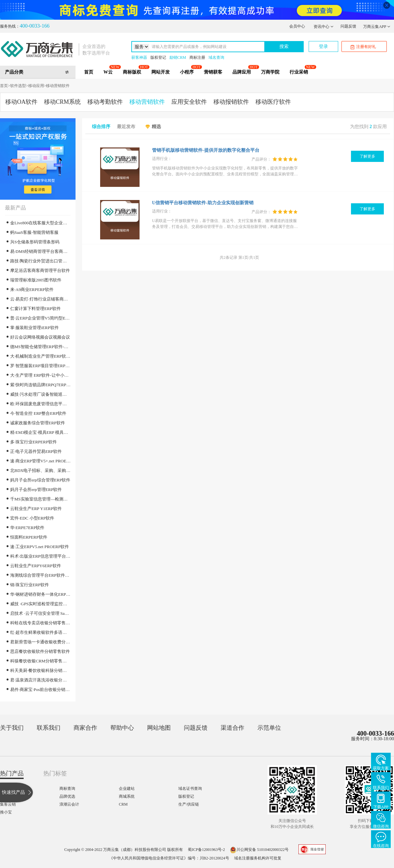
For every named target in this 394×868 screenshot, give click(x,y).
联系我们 (49, 728)
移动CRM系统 (62, 102)
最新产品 (15, 208)
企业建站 (127, 789)
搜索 (284, 46)
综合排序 (101, 127)
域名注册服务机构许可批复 (258, 858)
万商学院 (270, 72)
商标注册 (197, 57)
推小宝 (6, 812)
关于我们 (12, 728)
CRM (123, 804)
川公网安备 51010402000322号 (259, 850)
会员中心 (297, 26)
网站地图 (159, 728)
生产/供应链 (189, 804)
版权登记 (158, 57)
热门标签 (55, 773)
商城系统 (127, 796)
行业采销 (299, 72)
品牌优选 (67, 796)
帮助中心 (122, 728)
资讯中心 (324, 27)
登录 (323, 46)
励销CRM (178, 57)
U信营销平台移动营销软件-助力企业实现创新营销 (203, 203)
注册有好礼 (363, 47)
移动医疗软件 (273, 102)
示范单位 (269, 728)
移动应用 (36, 86)
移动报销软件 (231, 102)
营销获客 (213, 72)
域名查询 (216, 57)
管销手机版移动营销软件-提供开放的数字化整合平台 (206, 150)
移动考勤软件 (105, 102)
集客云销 (8, 804)
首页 (89, 72)
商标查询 (67, 789)
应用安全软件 (189, 102)
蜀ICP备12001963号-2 (206, 850)
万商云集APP (377, 27)
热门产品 (12, 773)
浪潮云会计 (69, 804)
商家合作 (85, 728)
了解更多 (367, 156)
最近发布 (126, 127)
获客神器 (139, 57)
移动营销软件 (58, 86)
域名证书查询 (190, 789)
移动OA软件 (21, 102)
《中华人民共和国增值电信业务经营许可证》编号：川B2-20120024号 (169, 858)
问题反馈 (348, 26)
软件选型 (18, 86)
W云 (108, 72)
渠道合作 (232, 728)
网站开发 (161, 72)
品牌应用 (242, 72)
